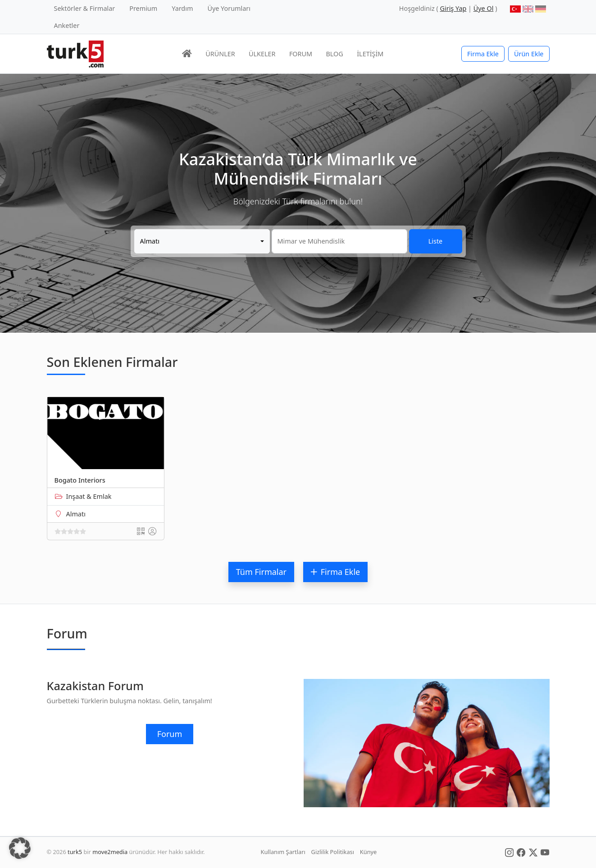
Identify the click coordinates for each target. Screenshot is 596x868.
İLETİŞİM (370, 54)
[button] (20, 848)
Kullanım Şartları (283, 852)
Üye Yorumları (229, 8)
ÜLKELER (262, 54)
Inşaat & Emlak (89, 496)
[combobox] (202, 241)
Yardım (182, 8)
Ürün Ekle (529, 54)
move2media (110, 852)
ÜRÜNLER (220, 54)
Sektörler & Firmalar (85, 8)
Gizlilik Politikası (333, 852)
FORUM (301, 54)
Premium (143, 8)
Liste (435, 241)
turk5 (75, 852)
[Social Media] (509, 852)
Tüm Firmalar (261, 572)
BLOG (335, 54)
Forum (170, 734)
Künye (368, 852)
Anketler (67, 25)
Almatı (76, 514)
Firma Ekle (483, 54)
